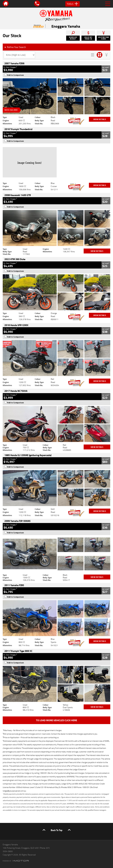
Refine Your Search (15, 47)
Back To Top (57, 830)
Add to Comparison (16, 75)
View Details (100, 119)
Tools (73, 4)
